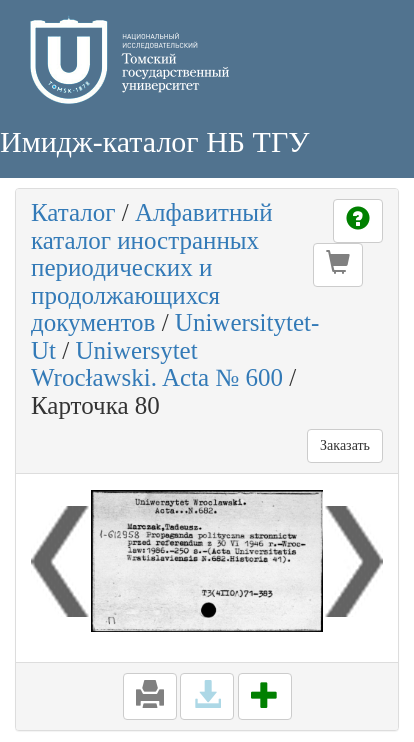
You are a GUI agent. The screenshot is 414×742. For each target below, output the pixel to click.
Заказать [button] (345, 445)
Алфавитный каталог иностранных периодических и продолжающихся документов (152, 267)
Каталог (73, 212)
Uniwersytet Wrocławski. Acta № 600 (157, 364)
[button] (338, 265)
